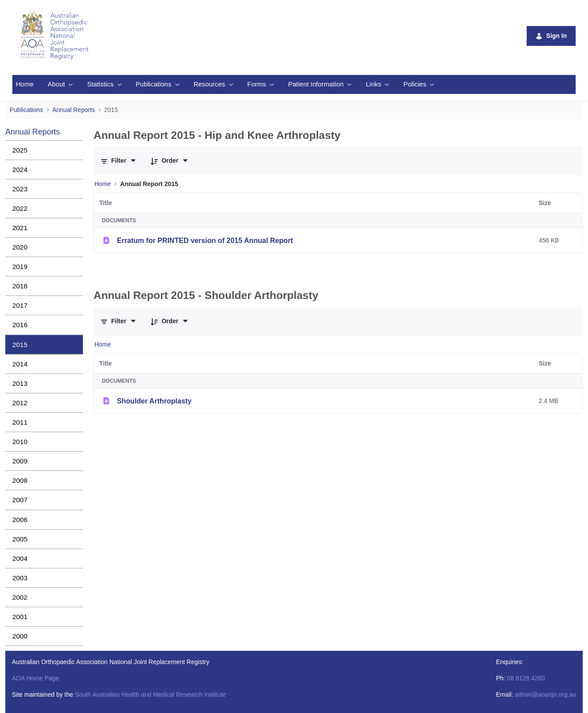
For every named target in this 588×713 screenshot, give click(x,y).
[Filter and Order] (119, 161)
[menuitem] (25, 84)
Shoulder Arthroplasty (154, 401)
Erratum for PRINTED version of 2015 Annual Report (205, 240)
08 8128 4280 (526, 678)
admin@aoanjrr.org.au (545, 694)
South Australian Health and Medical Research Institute (150, 694)
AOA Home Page (36, 678)
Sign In (551, 36)
